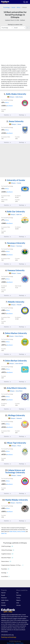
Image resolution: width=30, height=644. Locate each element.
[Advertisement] (15, 48)
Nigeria (18, 600)
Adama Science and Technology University (15, 471)
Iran (17, 593)
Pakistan (19, 595)
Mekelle (3, 605)
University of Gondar (15, 180)
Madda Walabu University (15, 500)
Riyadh (3, 595)
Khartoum (4, 598)
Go (27, 28)
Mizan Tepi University (15, 443)
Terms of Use (10, 643)
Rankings (22, 115)
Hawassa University (15, 270)
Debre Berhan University (15, 361)
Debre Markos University (15, 333)
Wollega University (15, 415)
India (18, 603)
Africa (19, 7)
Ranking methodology (9, 637)
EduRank (23, 20)
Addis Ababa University (15, 94)
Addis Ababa (13, 531)
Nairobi (3, 593)
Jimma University (15, 121)
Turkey (18, 598)
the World (10, 106)
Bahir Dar (4, 533)
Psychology (6, 7)
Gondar (23, 531)
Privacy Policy (19, 643)
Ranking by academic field (15, 24)
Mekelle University (15, 302)
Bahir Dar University (15, 212)
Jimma (19, 531)
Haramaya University (15, 243)
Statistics (7, 115)
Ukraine (18, 605)
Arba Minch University (15, 388)
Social (13, 7)
